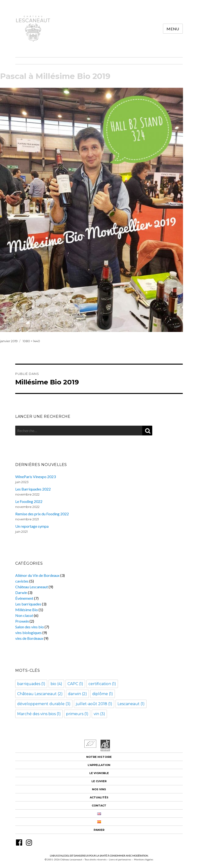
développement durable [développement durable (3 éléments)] (44, 704)
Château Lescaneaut (32, 587)
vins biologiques (28, 633)
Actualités (99, 797)
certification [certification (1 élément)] (102, 684)
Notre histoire (99, 757)
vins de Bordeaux (29, 638)
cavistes (22, 581)
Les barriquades (28, 604)
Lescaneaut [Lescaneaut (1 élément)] (131, 704)
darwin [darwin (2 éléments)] (77, 694)
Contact (99, 806)
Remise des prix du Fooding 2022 (42, 514)
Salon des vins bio (30, 627)
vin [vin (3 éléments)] (99, 714)
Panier (99, 830)
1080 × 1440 (31, 341)
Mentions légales (144, 859)
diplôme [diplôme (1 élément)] (103, 694)
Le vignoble (99, 773)
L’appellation (99, 765)
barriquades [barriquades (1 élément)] (31, 684)
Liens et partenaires (120, 859)
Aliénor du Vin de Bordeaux (37, 575)
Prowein (22, 621)
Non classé (24, 615)
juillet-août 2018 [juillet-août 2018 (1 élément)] (94, 704)
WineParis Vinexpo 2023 (36, 477)
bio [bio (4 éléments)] (56, 684)
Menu (173, 29)
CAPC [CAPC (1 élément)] (75, 684)
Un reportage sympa (32, 526)
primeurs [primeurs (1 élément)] (77, 714)
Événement (24, 598)
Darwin (21, 592)
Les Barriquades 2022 (33, 489)
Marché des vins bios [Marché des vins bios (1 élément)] (39, 714)
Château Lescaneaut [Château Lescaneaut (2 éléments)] (40, 694)
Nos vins (99, 789)
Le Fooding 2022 (29, 501)
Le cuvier (99, 781)
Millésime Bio (27, 610)
